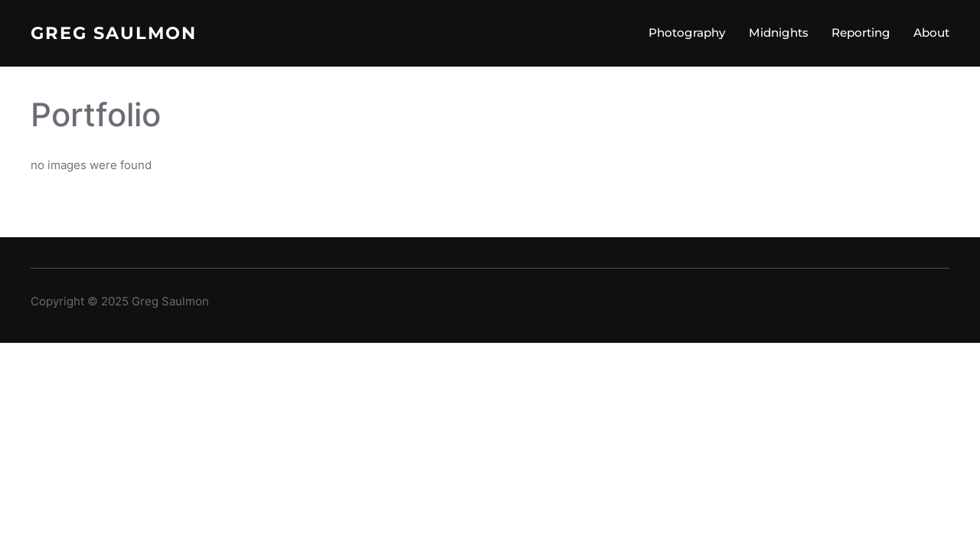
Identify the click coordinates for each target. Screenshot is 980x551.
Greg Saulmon (114, 33)
